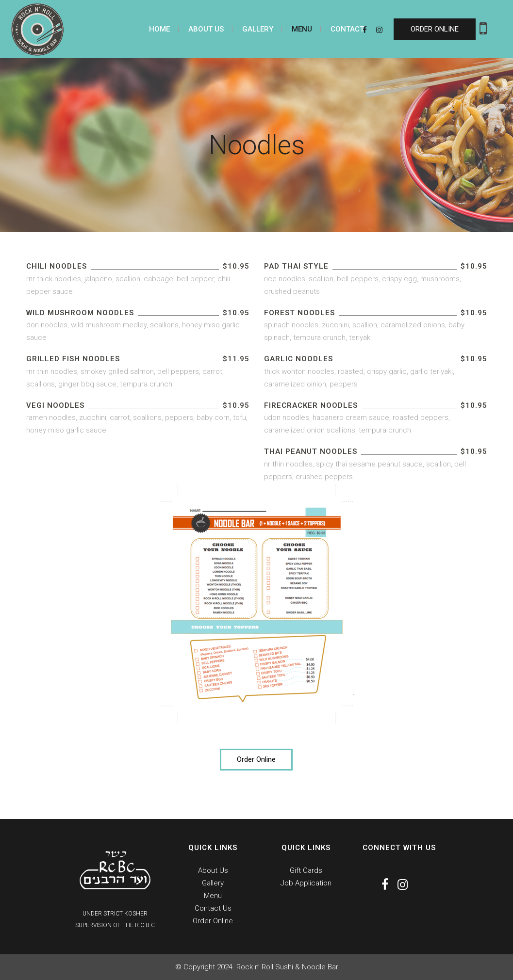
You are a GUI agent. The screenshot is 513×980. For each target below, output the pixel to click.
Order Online (256, 759)
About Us (213, 870)
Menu (213, 896)
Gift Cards (306, 870)
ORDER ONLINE (435, 29)
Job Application (306, 883)
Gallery (213, 883)
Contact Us (213, 908)
